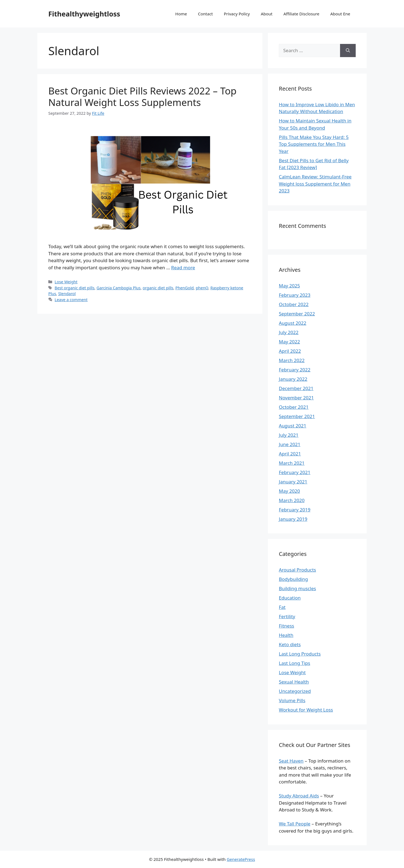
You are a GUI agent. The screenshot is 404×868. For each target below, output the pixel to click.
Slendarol (67, 294)
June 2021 (290, 444)
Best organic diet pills (75, 288)
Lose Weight (66, 282)
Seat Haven (291, 761)
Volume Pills (292, 700)
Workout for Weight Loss (306, 710)
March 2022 (292, 360)
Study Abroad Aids (299, 796)
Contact (205, 14)
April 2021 (290, 454)
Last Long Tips (294, 663)
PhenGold (185, 288)
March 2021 (292, 463)
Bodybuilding (293, 579)
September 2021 (297, 416)
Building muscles (297, 588)
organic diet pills (158, 288)
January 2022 (293, 379)
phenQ (202, 288)
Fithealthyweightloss (84, 14)
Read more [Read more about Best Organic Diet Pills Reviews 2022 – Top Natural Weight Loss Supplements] (183, 268)
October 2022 (294, 304)
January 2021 (293, 482)
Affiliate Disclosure (301, 14)
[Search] (348, 51)
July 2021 (289, 435)
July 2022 (289, 332)
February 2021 (295, 472)
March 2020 (292, 500)
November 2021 (296, 398)
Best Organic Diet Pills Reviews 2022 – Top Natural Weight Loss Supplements (142, 96)
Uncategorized (295, 691)
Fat (282, 607)
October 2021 (294, 407)
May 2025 (289, 286)
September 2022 (297, 314)
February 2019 (295, 510)
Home (181, 14)
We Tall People (295, 824)
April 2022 (290, 351)
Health (286, 635)
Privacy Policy (237, 14)
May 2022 (289, 342)
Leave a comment (71, 300)
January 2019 (293, 519)
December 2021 (296, 388)
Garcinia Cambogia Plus (119, 288)
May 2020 (289, 491)
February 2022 (295, 370)
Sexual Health (294, 682)
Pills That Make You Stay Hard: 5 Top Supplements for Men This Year (314, 144)
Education (290, 598)
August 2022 (293, 323)
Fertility (287, 616)
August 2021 (293, 426)
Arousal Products (297, 570)
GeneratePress (241, 859)
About (267, 14)
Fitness (287, 626)
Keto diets (290, 644)
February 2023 (295, 295)
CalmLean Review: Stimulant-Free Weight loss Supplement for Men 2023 (315, 184)
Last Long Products (300, 654)
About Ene (340, 14)
